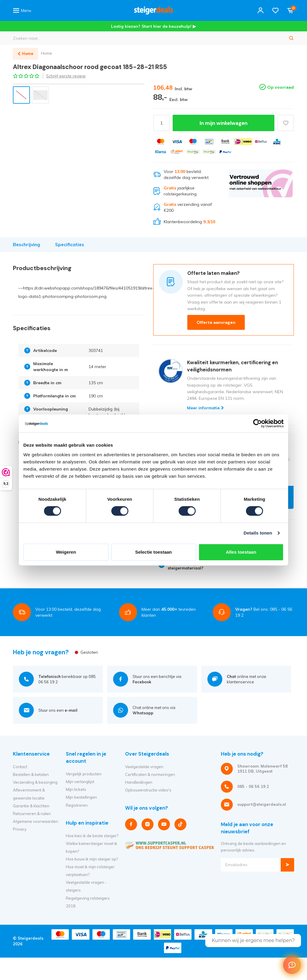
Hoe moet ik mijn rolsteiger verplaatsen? (90, 871)
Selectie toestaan (154, 552)
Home (47, 53)
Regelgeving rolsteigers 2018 (88, 902)
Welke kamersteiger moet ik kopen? (92, 847)
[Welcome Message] (292, 965)
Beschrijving (26, 245)
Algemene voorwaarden (35, 821)
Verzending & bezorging (35, 782)
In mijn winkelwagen (224, 123)
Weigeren (66, 552)
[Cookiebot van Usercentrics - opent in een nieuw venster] (257, 423)
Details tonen (258, 533)
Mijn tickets (76, 789)
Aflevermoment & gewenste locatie (29, 794)
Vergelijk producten (84, 774)
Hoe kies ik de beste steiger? (92, 836)
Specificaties (70, 245)
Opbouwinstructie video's (148, 790)
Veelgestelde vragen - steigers (86, 886)
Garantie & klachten (31, 806)
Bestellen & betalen (31, 774)
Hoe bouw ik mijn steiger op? (92, 859)
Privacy (20, 829)
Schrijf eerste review (66, 76)
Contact (20, 767)
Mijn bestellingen (81, 797)
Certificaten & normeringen (150, 774)
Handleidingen (139, 782)
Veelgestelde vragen (144, 767)
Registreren (77, 805)
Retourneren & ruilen (32, 814)
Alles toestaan (241, 552)
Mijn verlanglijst (80, 782)
